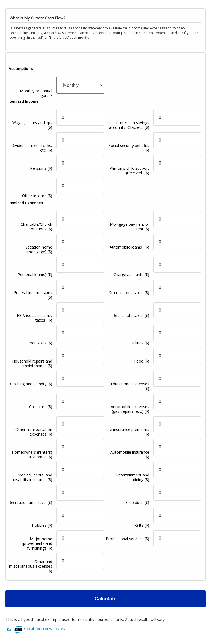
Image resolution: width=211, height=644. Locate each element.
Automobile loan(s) (129, 247)
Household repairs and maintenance (32, 363)
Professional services (127, 539)
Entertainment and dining (133, 477)
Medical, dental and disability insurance (33, 477)
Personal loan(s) (35, 274)
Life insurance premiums (127, 432)
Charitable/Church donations (36, 227)
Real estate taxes (131, 315)
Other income (37, 196)
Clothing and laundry (31, 384)
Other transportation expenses (34, 432)
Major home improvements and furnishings (35, 543)
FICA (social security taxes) (34, 318)
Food (142, 361)
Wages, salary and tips (32, 125)
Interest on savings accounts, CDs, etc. (129, 125)
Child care (41, 407)
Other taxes (39, 343)
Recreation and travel (30, 502)
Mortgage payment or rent (130, 227)
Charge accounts (131, 274)
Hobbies (42, 525)
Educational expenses (130, 386)
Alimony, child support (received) (130, 171)
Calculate (105, 599)
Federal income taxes (33, 295)
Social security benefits (129, 148)
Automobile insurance (130, 455)
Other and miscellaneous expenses (31, 566)
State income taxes (129, 293)
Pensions (41, 168)
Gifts (142, 525)
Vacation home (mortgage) (39, 249)
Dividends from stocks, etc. (32, 148)
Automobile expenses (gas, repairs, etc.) (130, 409)
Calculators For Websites (45, 629)
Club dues (138, 502)
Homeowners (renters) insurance (32, 455)
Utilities (140, 343)
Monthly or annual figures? (36, 93)
